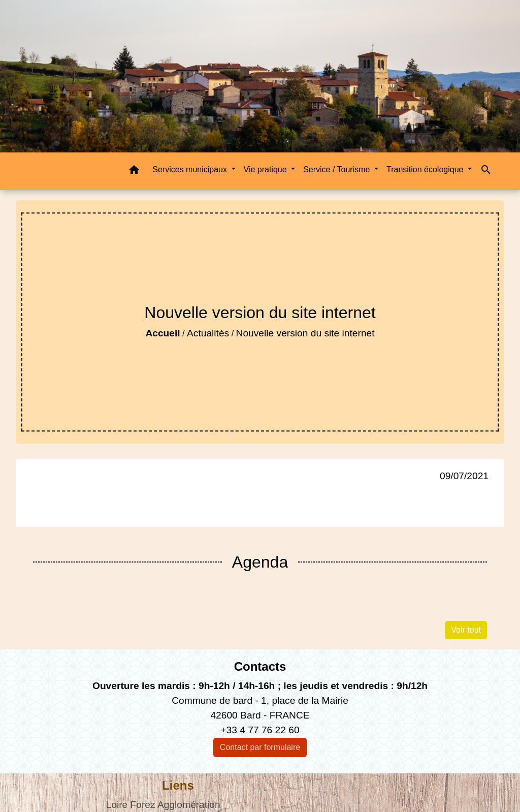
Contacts (260, 666)
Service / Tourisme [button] (338, 169)
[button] (134, 171)
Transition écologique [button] (426, 169)
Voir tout (466, 630)
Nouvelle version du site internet (305, 333)
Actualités (208, 333)
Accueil (162, 333)
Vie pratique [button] (267, 169)
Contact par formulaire (260, 747)
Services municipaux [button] (191, 169)
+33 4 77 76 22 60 (260, 730)
